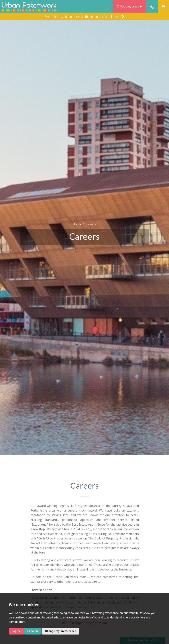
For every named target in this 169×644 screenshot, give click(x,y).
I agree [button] (16, 631)
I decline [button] (33, 631)
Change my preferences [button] (61, 631)
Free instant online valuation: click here (85, 16)
